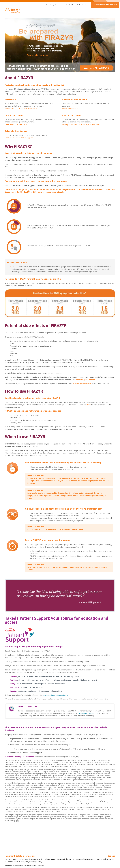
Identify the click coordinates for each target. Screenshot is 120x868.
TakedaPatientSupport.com (88, 713)
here (89, 405)
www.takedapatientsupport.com (55, 695)
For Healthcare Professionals (76, 5)
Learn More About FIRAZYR (96, 68)
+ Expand (111, 856)
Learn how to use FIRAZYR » (16, 124)
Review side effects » (70, 109)
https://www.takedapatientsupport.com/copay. (61, 766)
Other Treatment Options (106, 5)
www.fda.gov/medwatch (82, 384)
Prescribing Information (54, 5)
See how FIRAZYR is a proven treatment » (21, 109)
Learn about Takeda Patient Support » (19, 138)
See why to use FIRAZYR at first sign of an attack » (81, 124)
